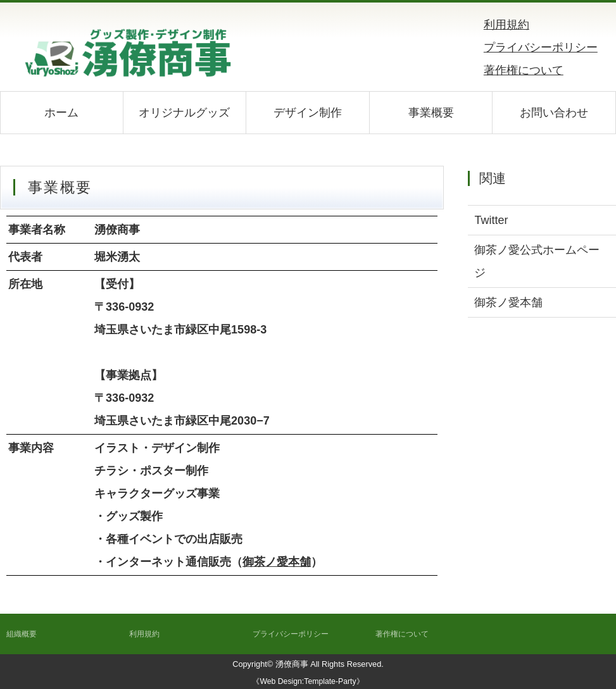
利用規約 (506, 25)
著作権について (524, 70)
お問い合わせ (554, 113)
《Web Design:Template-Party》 (308, 681)
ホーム (61, 113)
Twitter (491, 220)
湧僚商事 (292, 664)
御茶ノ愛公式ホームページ (537, 261)
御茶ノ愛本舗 (277, 562)
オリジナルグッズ (184, 113)
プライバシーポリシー (541, 47)
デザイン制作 (308, 113)
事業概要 (431, 113)
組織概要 (22, 634)
